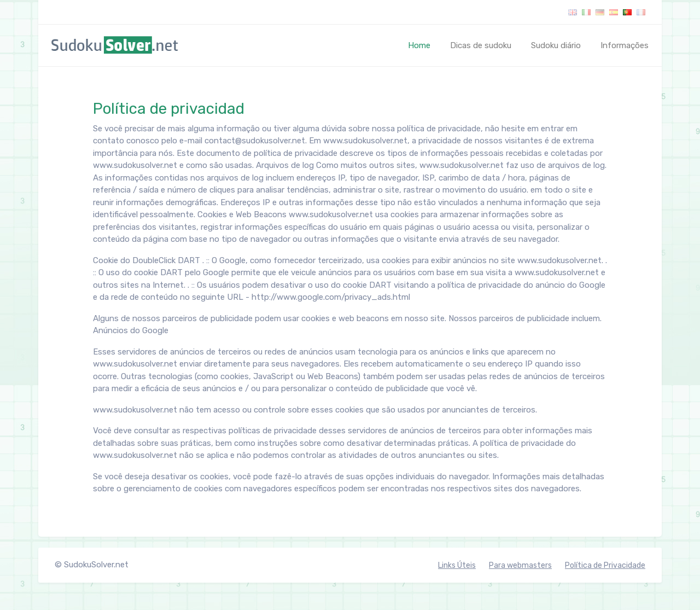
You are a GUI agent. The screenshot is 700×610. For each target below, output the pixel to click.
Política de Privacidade (605, 565)
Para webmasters (520, 565)
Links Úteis (457, 565)
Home (421, 45)
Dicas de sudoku (481, 45)
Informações (625, 45)
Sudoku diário (556, 45)
